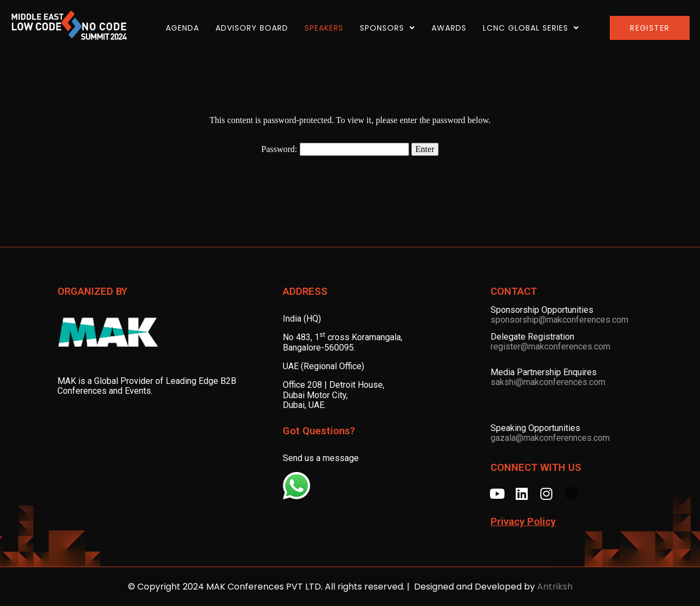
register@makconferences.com (550, 346)
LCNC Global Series (531, 28)
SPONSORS (387, 28)
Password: (335, 149)
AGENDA (182, 28)
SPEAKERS (324, 28)
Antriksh (555, 587)
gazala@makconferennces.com (550, 438)
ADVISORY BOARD (252, 28)
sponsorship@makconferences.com (559, 320)
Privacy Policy (523, 522)
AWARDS (449, 28)
